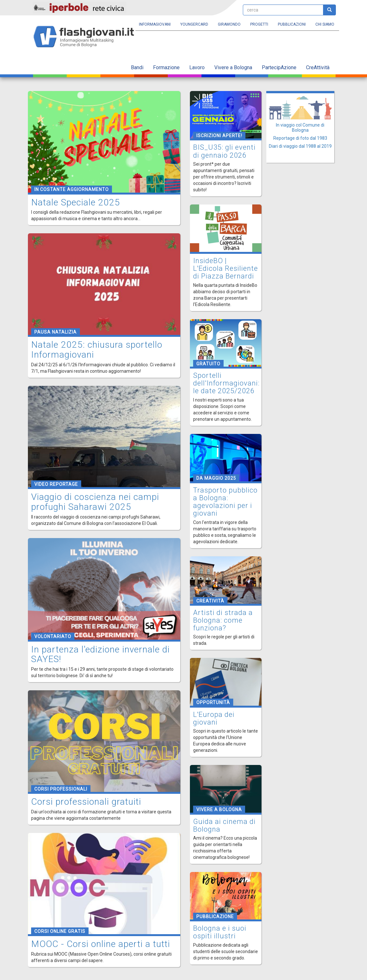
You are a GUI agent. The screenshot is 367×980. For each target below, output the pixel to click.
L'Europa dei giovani (214, 718)
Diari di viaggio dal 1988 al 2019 (300, 146)
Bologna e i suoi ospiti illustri (220, 932)
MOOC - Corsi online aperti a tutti (101, 944)
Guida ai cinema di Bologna (224, 825)
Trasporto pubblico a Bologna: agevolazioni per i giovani (225, 502)
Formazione (166, 67)
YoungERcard (194, 24)
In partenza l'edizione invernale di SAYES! (100, 654)
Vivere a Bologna (233, 67)
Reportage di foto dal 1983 (300, 138)
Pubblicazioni (292, 24)
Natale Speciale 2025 (76, 202)
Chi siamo (325, 24)
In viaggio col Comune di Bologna (300, 127)
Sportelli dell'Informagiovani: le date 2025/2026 (226, 383)
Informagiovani (155, 24)
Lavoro (197, 67)
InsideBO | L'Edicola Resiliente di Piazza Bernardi (226, 268)
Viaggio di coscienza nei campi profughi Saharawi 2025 (95, 502)
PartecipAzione (279, 67)
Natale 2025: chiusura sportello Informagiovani (97, 350)
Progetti (259, 24)
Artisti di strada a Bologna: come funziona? (223, 620)
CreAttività (318, 67)
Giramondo (229, 24)
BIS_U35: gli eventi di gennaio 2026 (224, 151)
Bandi (137, 67)
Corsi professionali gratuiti (86, 802)
